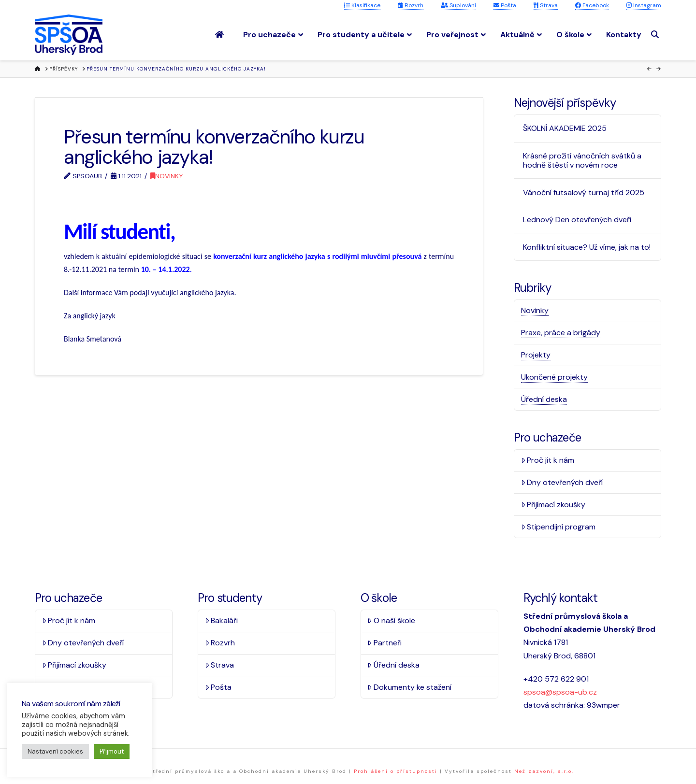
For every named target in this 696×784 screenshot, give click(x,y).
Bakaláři (222, 620)
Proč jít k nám (548, 460)
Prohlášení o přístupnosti (396, 771)
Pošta (505, 5)
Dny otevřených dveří (562, 482)
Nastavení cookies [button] (55, 751)
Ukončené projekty (554, 377)
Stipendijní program (558, 527)
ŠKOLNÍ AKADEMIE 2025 (565, 128)
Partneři (384, 643)
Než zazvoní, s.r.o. (544, 771)
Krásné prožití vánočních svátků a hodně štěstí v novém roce (582, 160)
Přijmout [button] (112, 751)
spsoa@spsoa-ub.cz (560, 692)
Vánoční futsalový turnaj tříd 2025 (584, 192)
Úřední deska (544, 399)
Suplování (458, 5)
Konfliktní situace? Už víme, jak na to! (587, 247)
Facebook (592, 5)
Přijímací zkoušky (553, 505)
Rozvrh (411, 5)
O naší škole (391, 620)
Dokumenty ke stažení (409, 687)
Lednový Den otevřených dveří (577, 220)
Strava (546, 5)
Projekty (536, 355)
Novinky (167, 176)
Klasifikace (362, 5)
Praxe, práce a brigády (561, 333)
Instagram (644, 5)
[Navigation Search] (656, 35)
